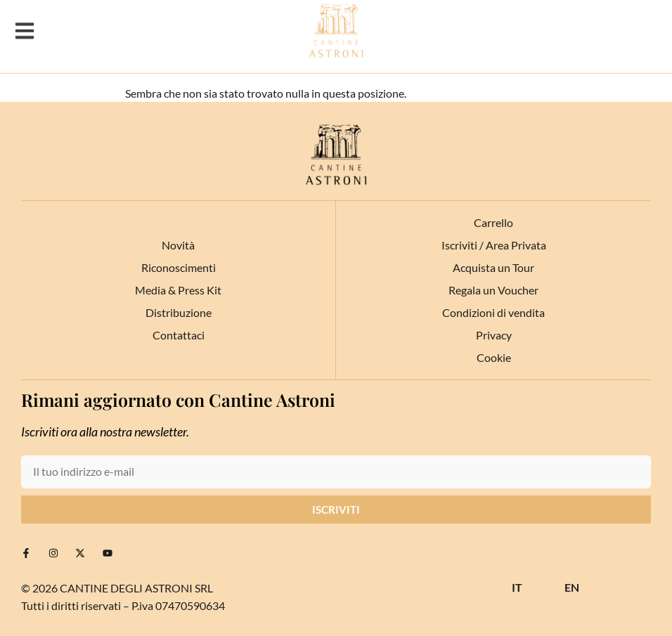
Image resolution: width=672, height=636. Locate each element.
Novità (178, 245)
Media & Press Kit (178, 290)
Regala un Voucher (493, 290)
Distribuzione (179, 312)
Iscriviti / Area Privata (494, 245)
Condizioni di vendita (493, 312)
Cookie (494, 357)
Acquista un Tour (493, 267)
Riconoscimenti (179, 267)
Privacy (494, 335)
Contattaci (179, 335)
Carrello (493, 222)
